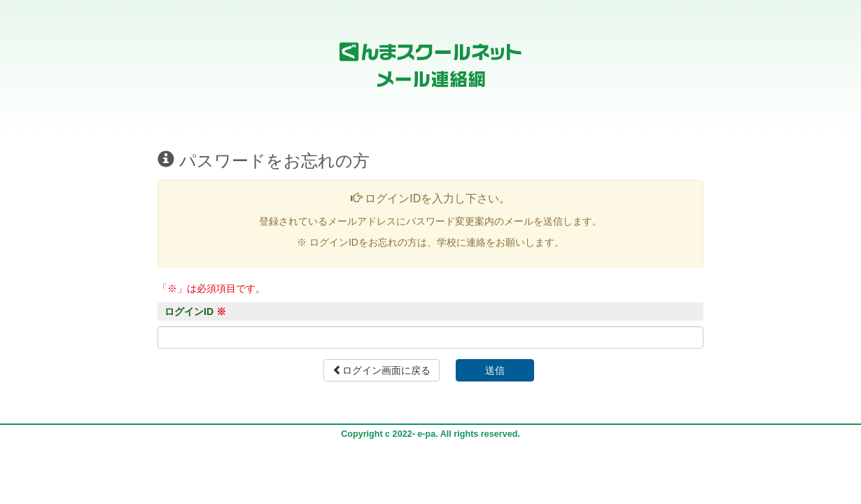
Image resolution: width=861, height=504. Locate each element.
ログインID (195, 311)
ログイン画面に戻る (381, 370)
